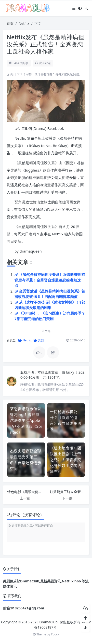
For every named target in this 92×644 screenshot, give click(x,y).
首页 (10, 23)
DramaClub (48, 622)
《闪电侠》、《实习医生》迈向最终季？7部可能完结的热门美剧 (50, 316)
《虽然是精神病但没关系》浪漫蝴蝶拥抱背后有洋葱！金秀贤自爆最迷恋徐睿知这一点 (50, 280)
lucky (71, 372)
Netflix (24, 23)
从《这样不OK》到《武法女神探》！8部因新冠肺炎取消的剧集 (50, 305)
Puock (55, 634)
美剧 (39, 340)
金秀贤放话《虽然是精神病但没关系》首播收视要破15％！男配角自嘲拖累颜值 (50, 294)
